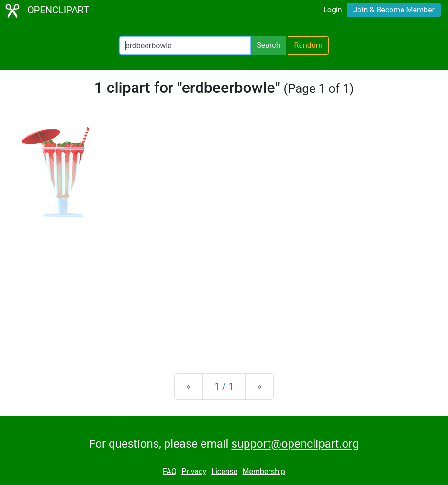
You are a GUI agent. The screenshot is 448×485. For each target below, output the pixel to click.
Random (308, 45)
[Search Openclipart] (185, 45)
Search (268, 45)
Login (332, 10)
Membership (264, 471)
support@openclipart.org (295, 444)
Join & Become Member (394, 10)
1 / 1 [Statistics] (224, 386)
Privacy (194, 471)
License (224, 471)
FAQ (170, 471)
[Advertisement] (224, 291)
